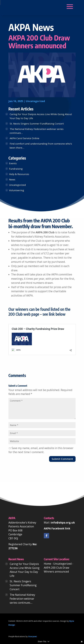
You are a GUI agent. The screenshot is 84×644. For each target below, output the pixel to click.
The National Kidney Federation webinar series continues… (22, 599)
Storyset (32, 636)
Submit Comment (62, 459)
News (12, 180)
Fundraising (16, 169)
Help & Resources (19, 174)
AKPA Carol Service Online (24, 138)
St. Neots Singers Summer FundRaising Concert (37, 124)
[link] (46, 536)
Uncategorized (35, 101)
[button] (25, 7)
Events (13, 163)
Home (47, 564)
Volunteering (16, 190)
